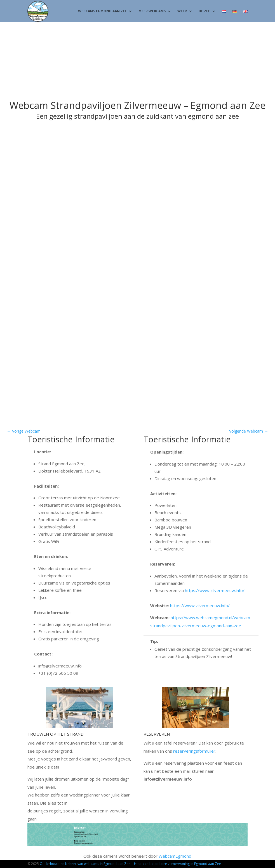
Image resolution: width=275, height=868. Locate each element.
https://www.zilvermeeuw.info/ (215, 590)
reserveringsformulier (194, 751)
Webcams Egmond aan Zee (102, 11)
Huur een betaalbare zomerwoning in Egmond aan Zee (178, 864)
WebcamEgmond (175, 856)
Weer (182, 11)
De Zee (204, 11)
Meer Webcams (152, 11)
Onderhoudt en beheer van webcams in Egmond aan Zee (85, 864)
